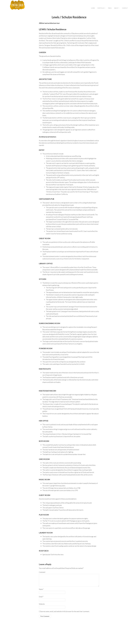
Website (42, 604)
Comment (42, 572)
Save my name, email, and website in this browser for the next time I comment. (65, 611)
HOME (93, 8)
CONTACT (125, 8)
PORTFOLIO (101, 8)
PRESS (110, 8)
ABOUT (117, 8)
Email (41, 597)
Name (41, 589)
